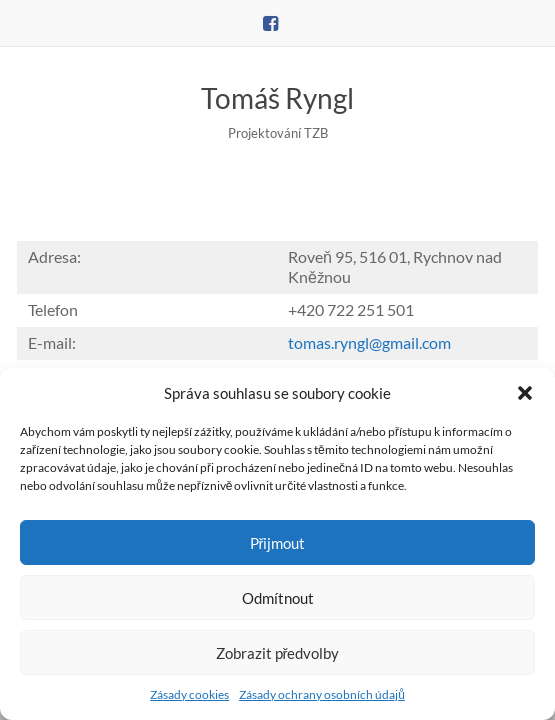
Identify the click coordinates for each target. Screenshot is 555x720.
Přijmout (278, 543)
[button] (525, 393)
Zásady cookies (189, 694)
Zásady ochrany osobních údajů (322, 694)
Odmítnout (278, 598)
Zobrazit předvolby (278, 653)
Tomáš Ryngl (277, 98)
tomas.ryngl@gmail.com (369, 342)
